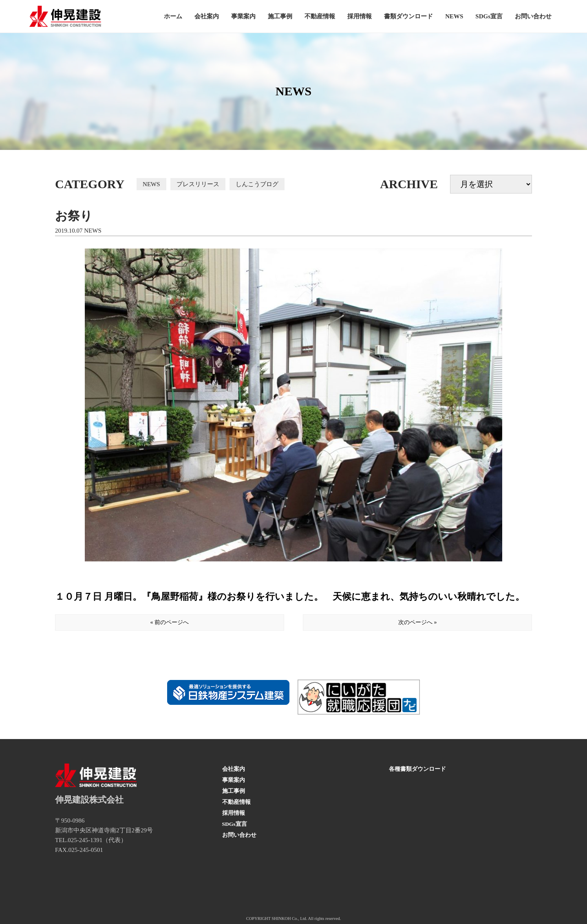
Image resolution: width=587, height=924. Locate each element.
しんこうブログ (257, 184)
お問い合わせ (533, 16)
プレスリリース (198, 184)
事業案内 (243, 16)
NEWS (454, 16)
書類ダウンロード (408, 16)
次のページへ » (418, 622)
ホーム (173, 16)
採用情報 (360, 16)
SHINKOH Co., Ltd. (289, 918)
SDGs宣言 (489, 16)
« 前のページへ (170, 622)
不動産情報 (320, 16)
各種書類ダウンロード (417, 769)
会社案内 (207, 16)
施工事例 (280, 16)
